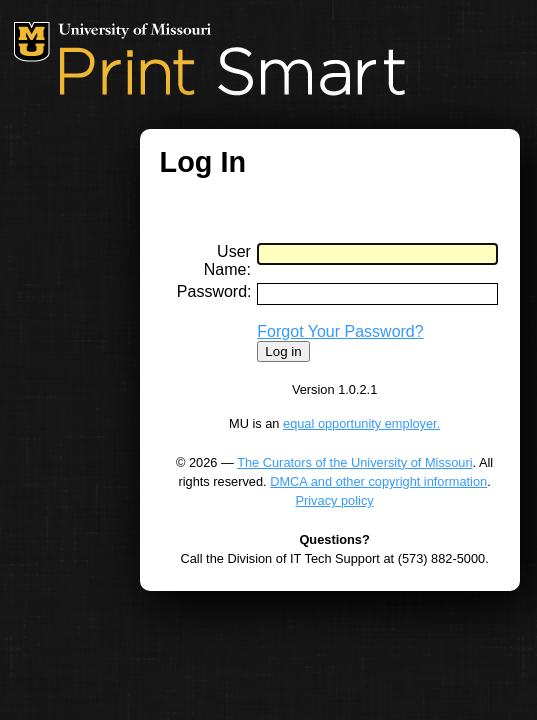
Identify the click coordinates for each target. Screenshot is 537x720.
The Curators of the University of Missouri (354, 462)
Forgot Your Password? (340, 331)
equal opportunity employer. (361, 423)
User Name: (227, 260)
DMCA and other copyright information (378, 481)
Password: (214, 291)
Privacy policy (334, 500)
